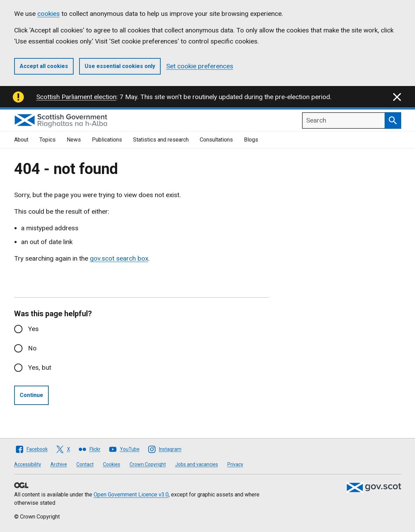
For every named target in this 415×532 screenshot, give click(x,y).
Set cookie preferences (200, 66)
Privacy (235, 464)
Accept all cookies (44, 66)
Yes (33, 329)
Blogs (251, 140)
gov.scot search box (119, 258)
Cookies (112, 464)
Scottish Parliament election (76, 97)
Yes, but (40, 367)
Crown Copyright (148, 464)
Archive (59, 464)
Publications (107, 140)
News (74, 140)
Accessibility (28, 464)
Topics (48, 140)
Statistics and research (161, 140)
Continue (31, 395)
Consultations (216, 140)
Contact (85, 464)
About (21, 140)
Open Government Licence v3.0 (131, 495)
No (32, 348)
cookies (49, 14)
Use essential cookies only (120, 66)
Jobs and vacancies (197, 464)
